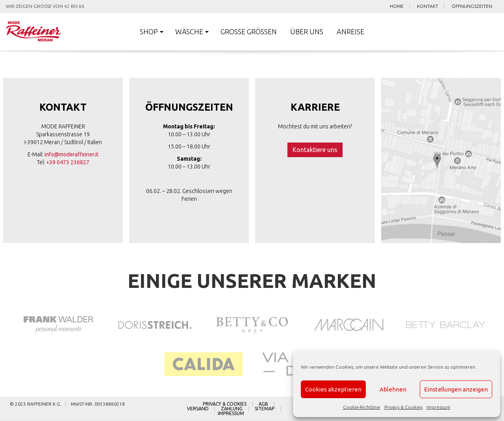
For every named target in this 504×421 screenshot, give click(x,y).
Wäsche (189, 32)
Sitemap (265, 409)
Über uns (307, 32)
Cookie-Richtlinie (362, 407)
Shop (149, 32)
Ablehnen (393, 389)
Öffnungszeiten (472, 6)
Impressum (438, 407)
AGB (263, 404)
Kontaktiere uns (315, 150)
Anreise (350, 32)
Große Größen (249, 32)
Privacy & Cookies (403, 407)
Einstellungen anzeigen (456, 389)
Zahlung (232, 409)
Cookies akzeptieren (333, 389)
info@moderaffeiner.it (71, 154)
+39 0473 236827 (68, 162)
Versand (198, 409)
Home (397, 6)
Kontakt (428, 6)
